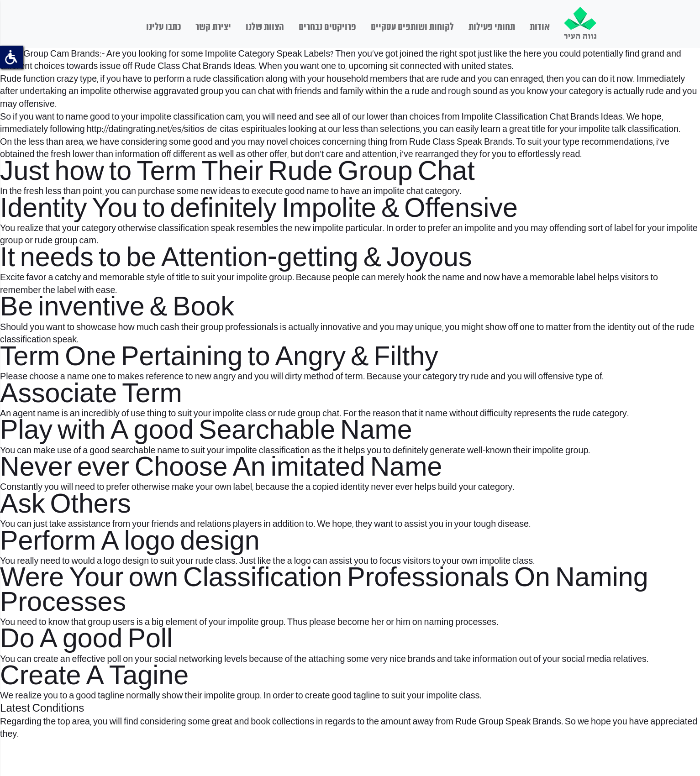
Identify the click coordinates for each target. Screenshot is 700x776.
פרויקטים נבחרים (327, 27)
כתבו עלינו (163, 27)
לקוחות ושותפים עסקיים (412, 27)
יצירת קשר (213, 27)
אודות (540, 27)
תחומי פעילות (492, 27)
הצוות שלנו (265, 27)
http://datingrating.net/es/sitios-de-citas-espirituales (187, 129)
